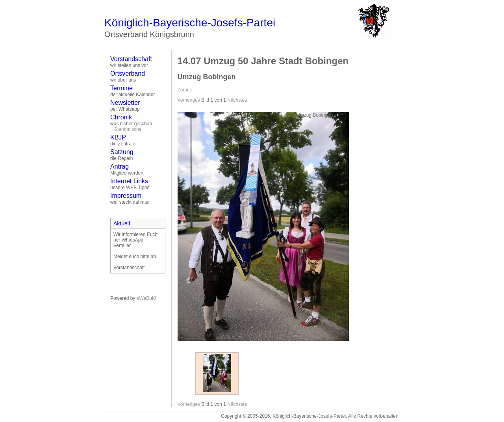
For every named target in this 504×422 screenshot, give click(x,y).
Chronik (121, 117)
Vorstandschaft (131, 59)
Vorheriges (189, 100)
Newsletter (125, 103)
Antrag (120, 166)
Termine (121, 88)
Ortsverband (128, 73)
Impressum (126, 196)
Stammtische (128, 129)
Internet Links (129, 181)
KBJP (118, 137)
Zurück (185, 90)
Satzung (122, 152)
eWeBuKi (146, 298)
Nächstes (237, 100)
